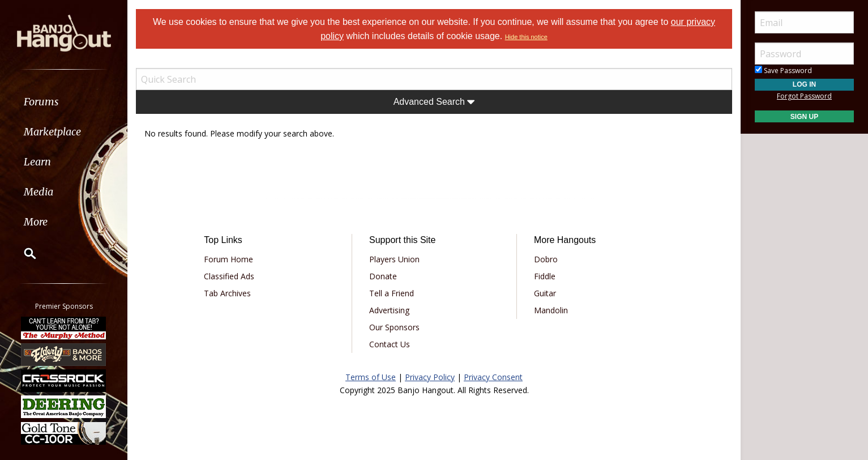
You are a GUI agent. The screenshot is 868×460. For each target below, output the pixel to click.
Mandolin (551, 310)
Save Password (783, 71)
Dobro (546, 259)
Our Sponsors (394, 327)
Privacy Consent (493, 377)
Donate (383, 276)
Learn (37, 162)
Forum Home (228, 259)
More (36, 222)
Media (39, 192)
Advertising (389, 310)
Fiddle (545, 276)
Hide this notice (526, 37)
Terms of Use (371, 377)
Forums (41, 102)
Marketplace (52, 132)
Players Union (394, 259)
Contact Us (390, 344)
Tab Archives (227, 293)
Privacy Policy (430, 377)
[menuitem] (64, 102)
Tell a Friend (392, 293)
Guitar (545, 293)
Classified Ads (229, 276)
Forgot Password (804, 96)
